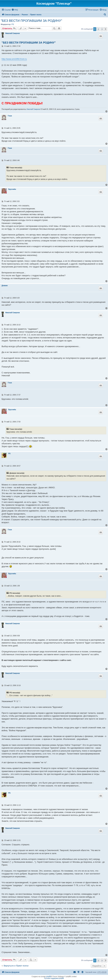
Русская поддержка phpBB (54, 978)
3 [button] (102, 29)
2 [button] (98, 29)
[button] (106, 29)
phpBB (49, 977)
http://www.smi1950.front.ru (14, 59)
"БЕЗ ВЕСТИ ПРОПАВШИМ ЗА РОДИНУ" (31, 21)
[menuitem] (15, 10)
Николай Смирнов (12, 33)
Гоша (10, 116)
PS (13, 24)
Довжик (5, 286)
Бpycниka (12, 189)
